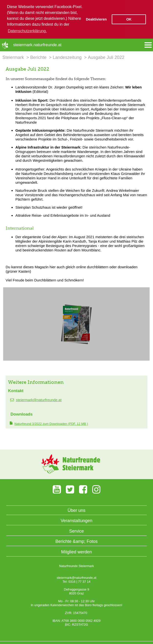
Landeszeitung (67, 57)
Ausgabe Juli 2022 (106, 57)
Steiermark (13, 57)
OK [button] (129, 19)
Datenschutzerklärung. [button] (27, 31)
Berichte (38, 57)
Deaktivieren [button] (96, 19)
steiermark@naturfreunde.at (39, 400)
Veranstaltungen (76, 520)
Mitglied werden (76, 551)
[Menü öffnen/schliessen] (148, 45)
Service (76, 531)
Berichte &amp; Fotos (76, 541)
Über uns (76, 510)
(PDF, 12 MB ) (51, 424)
